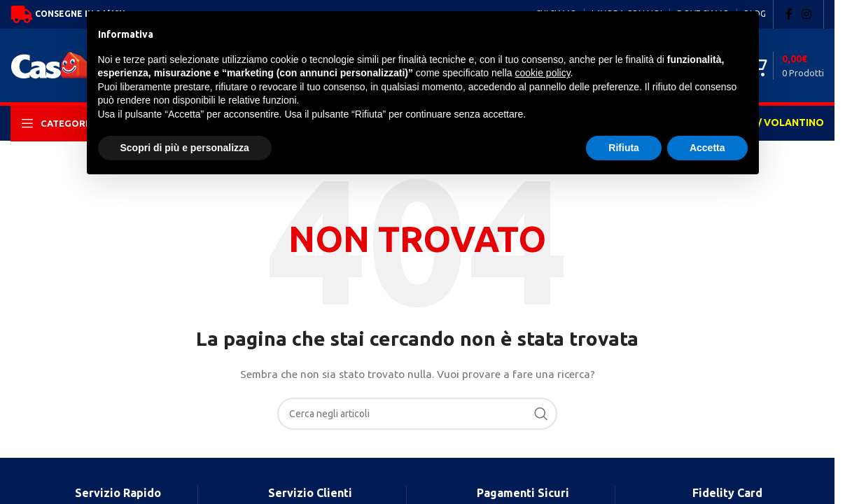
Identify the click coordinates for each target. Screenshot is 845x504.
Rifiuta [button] (624, 148)
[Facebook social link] (789, 14)
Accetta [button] (707, 148)
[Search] (417, 414)
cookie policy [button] (542, 73)
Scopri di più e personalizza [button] (185, 148)
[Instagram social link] (807, 14)
